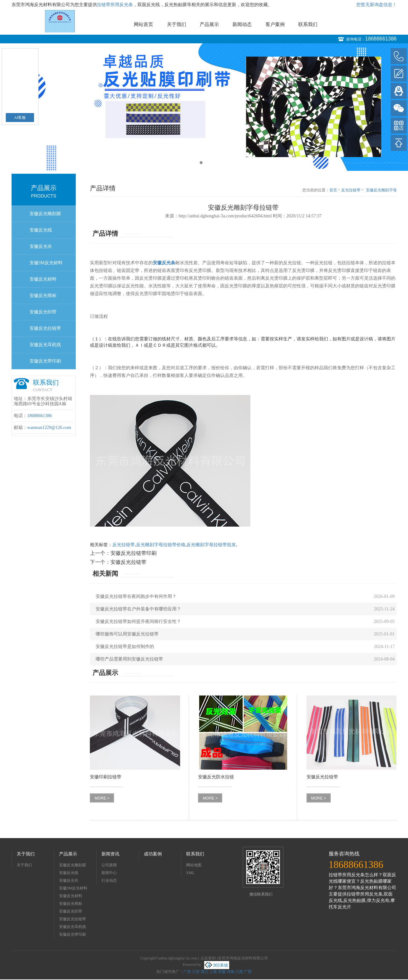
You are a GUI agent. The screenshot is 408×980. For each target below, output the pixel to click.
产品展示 (209, 24)
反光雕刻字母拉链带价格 (161, 545)
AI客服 (20, 118)
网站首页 (143, 24)
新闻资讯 (110, 854)
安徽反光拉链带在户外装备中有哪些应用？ (138, 609)
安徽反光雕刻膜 (45, 214)
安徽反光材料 (43, 279)
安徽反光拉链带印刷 (134, 553)
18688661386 (381, 39)
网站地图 (194, 865)
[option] (204, 107)
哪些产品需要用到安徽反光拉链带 (129, 659)
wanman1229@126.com (49, 428)
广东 (187, 972)
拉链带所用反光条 (115, 5)
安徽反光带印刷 (45, 361)
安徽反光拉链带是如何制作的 (125, 647)
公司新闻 (109, 865)
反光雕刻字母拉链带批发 (211, 545)
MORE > (102, 798)
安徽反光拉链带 (45, 328)
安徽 (222, 972)
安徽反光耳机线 (45, 345)
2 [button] (207, 163)
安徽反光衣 (41, 246)
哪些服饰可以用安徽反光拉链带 (127, 634)
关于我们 (177, 24)
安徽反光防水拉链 (216, 777)
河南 (230, 972)
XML (191, 873)
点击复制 (208, 958)
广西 (248, 972)
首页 (333, 190)
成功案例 (153, 854)
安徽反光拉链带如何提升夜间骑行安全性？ (138, 621)
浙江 (204, 972)
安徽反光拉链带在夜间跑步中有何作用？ (136, 596)
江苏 (196, 972)
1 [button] (201, 163)
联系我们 (308, 24)
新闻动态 (242, 24)
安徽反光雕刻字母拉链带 (381, 190)
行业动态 (109, 880)
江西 (239, 972)
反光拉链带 (351, 190)
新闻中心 (109, 873)
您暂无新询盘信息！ (377, 5)
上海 (213, 972)
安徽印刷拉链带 (106, 777)
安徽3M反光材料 (46, 263)
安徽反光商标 (43, 296)
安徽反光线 (41, 230)
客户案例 (275, 24)
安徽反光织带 (43, 312)
